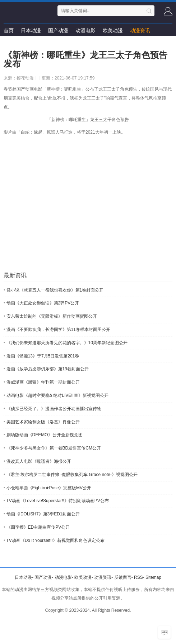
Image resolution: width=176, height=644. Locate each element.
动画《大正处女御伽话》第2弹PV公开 (41, 303)
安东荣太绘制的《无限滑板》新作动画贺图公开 (50, 316)
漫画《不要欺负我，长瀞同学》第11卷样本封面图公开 (57, 330)
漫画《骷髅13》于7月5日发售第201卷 (41, 356)
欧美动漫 (113, 30)
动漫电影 (85, 30)
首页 (9, 30)
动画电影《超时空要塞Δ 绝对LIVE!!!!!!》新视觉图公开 (56, 395)
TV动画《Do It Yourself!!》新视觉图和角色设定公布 (54, 540)
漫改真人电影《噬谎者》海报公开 (37, 461)
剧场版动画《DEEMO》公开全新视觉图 (43, 435)
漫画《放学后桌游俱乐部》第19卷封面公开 (46, 369)
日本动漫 (31, 30)
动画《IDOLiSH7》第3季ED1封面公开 (42, 514)
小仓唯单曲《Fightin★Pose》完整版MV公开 (47, 488)
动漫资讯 (140, 30)
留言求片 (14, 45)
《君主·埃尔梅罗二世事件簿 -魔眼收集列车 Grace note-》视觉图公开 (71, 475)
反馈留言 (123, 577)
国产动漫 (58, 30)
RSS (138, 577)
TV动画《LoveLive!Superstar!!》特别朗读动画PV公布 (56, 501)
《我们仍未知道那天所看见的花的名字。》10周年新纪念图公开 (66, 343)
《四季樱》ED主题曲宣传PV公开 (37, 527)
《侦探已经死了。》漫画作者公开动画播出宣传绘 (52, 409)
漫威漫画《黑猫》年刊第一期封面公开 (42, 382)
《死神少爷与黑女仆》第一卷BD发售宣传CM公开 (52, 448)
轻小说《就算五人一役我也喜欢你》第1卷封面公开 (54, 290)
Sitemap (153, 577)
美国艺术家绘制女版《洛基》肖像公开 (42, 422)
